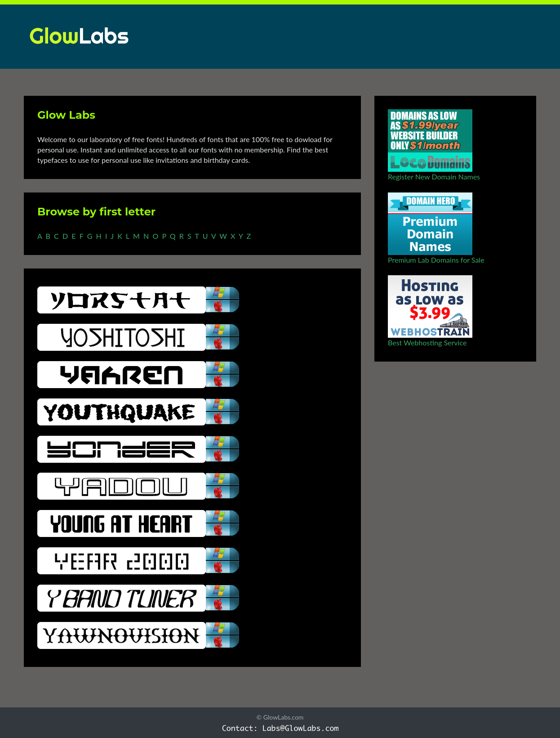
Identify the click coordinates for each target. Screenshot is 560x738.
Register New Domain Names (434, 177)
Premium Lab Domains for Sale (436, 260)
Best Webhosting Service (427, 342)
